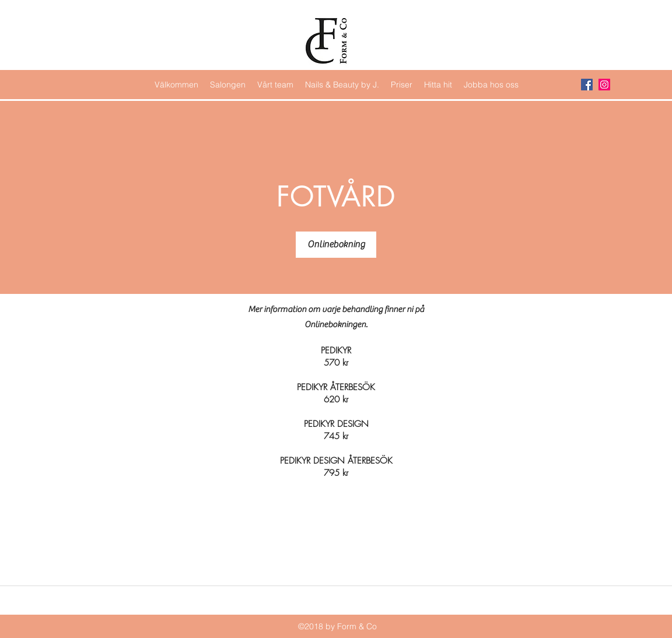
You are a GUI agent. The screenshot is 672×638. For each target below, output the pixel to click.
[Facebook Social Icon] (587, 85)
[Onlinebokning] (336, 245)
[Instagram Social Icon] (604, 85)
